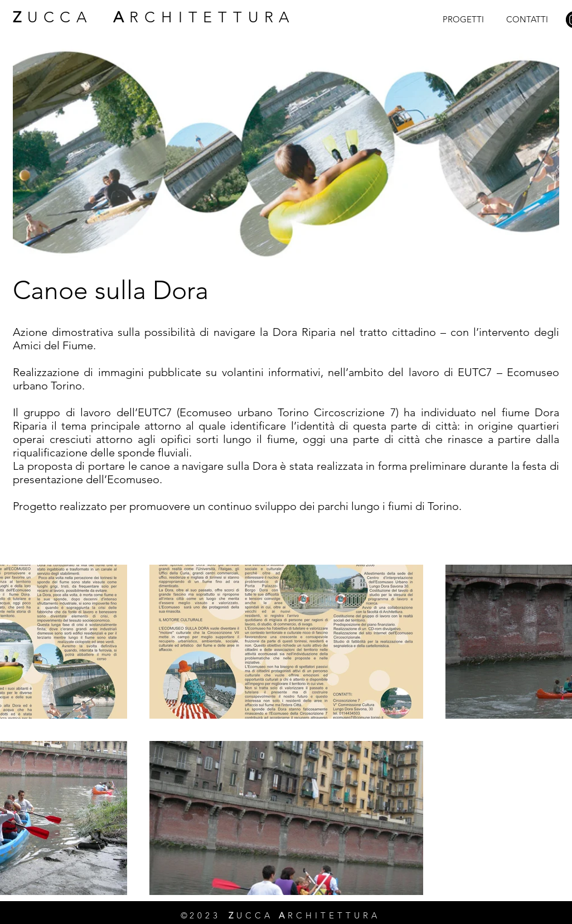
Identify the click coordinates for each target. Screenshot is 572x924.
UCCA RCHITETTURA (154, 17)
